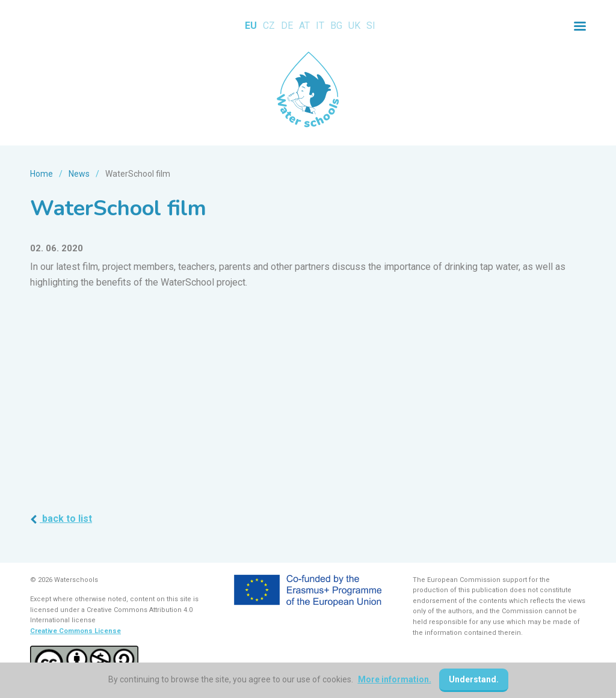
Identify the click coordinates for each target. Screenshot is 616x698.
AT (304, 26)
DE (287, 26)
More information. (395, 679)
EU (251, 26)
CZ (269, 26)
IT (320, 26)
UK (354, 26)
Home (42, 174)
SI (371, 26)
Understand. (474, 679)
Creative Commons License (75, 631)
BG (336, 26)
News (79, 174)
